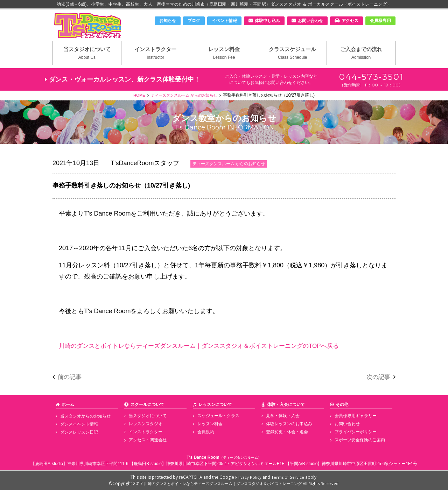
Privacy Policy (248, 479)
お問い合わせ (310, 21)
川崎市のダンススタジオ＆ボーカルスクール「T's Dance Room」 (89, 27)
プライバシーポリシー (355, 435)
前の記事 (70, 380)
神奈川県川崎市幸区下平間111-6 (98, 465)
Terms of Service (288, 479)
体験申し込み (267, 21)
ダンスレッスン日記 (78, 435)
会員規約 (205, 435)
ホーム (68, 408)
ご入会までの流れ (361, 56)
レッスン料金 (224, 56)
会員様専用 (380, 21)
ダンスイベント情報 (78, 427)
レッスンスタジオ (145, 427)
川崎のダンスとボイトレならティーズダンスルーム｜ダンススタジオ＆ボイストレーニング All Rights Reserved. (242, 485)
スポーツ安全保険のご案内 (359, 442)
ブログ (194, 21)
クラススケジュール (292, 56)
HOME (136, 98)
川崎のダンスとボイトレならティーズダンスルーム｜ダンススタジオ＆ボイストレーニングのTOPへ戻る (207, 349)
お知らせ (168, 21)
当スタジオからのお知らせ (84, 419)
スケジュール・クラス (217, 419)
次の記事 (378, 380)
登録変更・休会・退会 (286, 435)
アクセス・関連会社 (147, 442)
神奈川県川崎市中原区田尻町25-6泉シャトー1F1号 (369, 465)
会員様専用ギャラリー (355, 419)
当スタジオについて (87, 56)
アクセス (350, 21)
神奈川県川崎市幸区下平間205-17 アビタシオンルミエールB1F (225, 465)
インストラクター (156, 56)
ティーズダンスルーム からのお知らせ (184, 98)
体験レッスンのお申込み (288, 427)
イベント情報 (224, 21)
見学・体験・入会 (282, 419)
